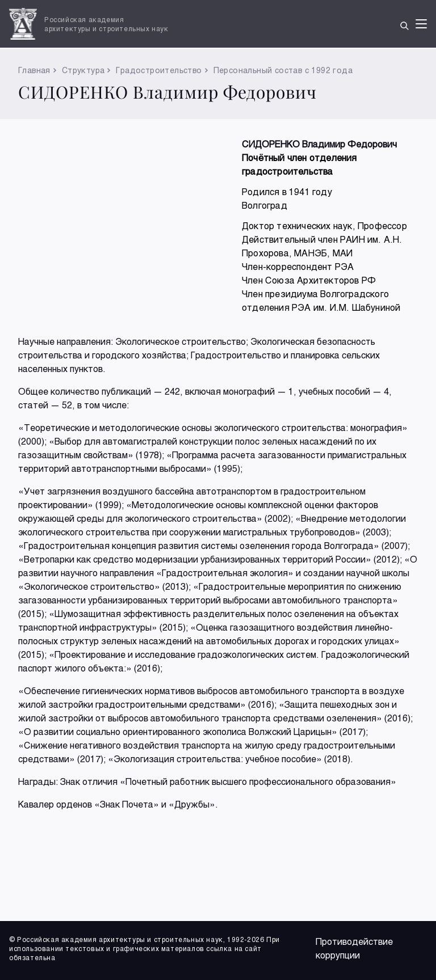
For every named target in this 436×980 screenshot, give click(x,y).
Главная (34, 70)
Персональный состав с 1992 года (283, 70)
